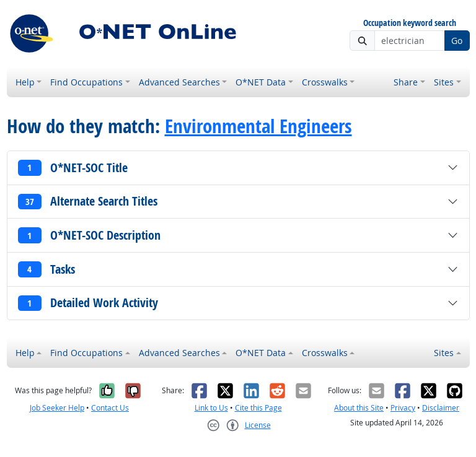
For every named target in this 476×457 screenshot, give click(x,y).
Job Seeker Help (57, 408)
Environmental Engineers (258, 126)
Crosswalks (325, 82)
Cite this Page (258, 408)
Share (406, 82)
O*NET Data (261, 82)
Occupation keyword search (410, 23)
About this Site (359, 408)
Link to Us (211, 408)
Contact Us (110, 408)
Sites (444, 82)
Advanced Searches (179, 82)
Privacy (403, 408)
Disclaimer (441, 408)
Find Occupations (86, 82)
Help (25, 82)
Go (457, 41)
